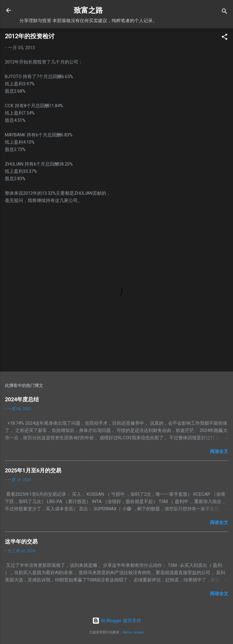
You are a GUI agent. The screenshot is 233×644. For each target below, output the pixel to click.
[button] (225, 38)
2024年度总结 (22, 399)
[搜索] (225, 12)
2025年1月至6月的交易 (33, 470)
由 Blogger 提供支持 (117, 621)
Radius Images (133, 632)
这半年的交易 (21, 541)
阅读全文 (219, 451)
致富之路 (88, 10)
